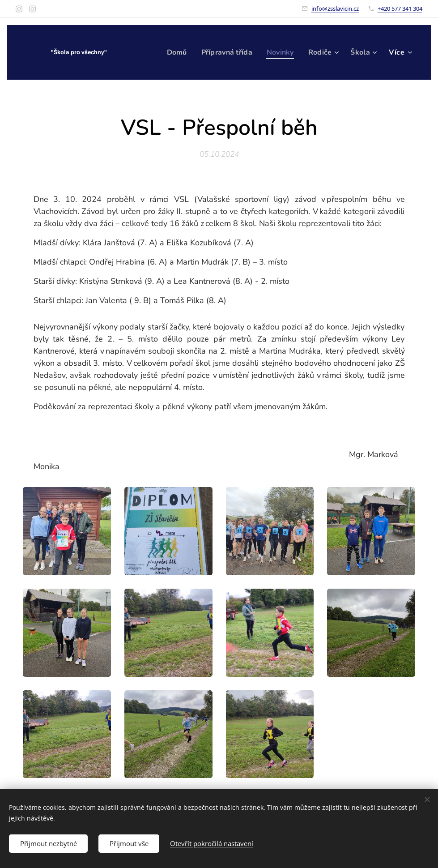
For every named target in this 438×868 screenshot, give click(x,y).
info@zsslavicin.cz (335, 9)
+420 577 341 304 (400, 9)
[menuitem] (171, 52)
